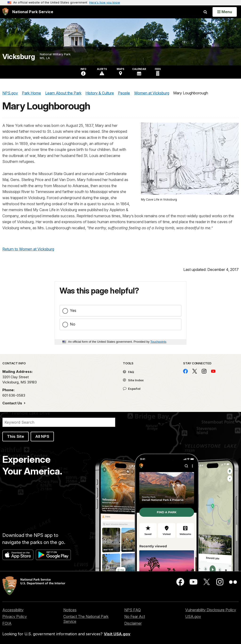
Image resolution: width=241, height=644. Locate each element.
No (73, 324)
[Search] (59, 422)
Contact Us (13, 403)
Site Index (133, 380)
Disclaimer (133, 623)
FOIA (7, 623)
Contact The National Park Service (86, 619)
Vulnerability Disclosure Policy (211, 610)
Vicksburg (19, 57)
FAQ (129, 372)
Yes (73, 310)
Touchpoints (158, 342)
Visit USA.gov (117, 634)
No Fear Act (135, 616)
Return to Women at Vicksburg (28, 249)
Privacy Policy (15, 616)
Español (132, 389)
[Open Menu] (225, 12)
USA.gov (193, 616)
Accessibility (13, 610)
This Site (16, 436)
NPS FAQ (133, 610)
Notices (70, 610)
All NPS (42, 436)
